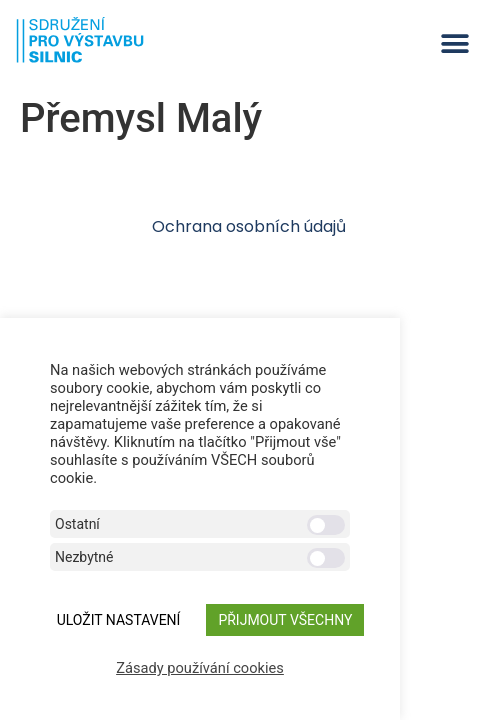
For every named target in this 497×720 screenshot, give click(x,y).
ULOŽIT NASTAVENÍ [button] (119, 620)
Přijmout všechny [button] (285, 620)
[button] (454, 43)
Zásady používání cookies (200, 668)
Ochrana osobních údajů (249, 226)
